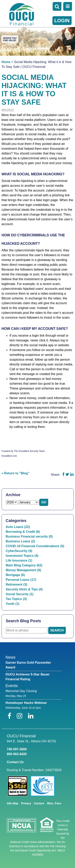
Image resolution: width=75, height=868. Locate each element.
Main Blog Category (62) (24, 565)
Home (6, 62)
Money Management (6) (23, 570)
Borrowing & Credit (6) (23, 532)
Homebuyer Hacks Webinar (26, 703)
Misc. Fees (54, 803)
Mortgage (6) (15, 575)
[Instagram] (20, 716)
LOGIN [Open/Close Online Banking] (62, 21)
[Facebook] (10, 716)
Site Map (13, 803)
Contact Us (15, 762)
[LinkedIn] (31, 716)
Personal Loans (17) (21, 580)
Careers (39, 803)
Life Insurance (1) (19, 560)
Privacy (26, 803)
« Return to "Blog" (16, 473)
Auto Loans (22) (18, 527)
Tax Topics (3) (16, 599)
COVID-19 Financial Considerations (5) (35, 546)
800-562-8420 (17, 754)
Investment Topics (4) (22, 556)
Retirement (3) (17, 585)
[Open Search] (57, 6)
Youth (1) (13, 604)
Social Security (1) (20, 594)
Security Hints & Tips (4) (24, 589)
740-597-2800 (17, 749)
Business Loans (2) (20, 541)
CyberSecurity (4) (19, 551)
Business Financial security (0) (29, 536)
